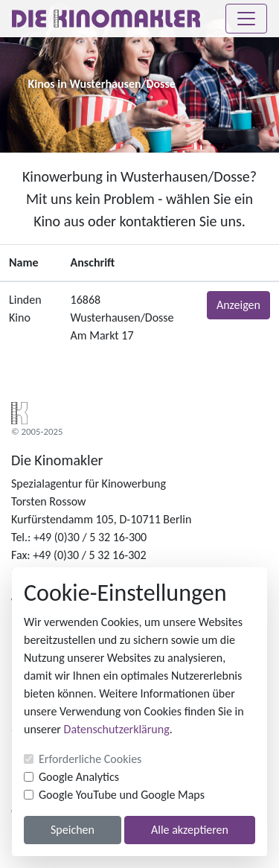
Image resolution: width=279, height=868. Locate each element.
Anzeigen (238, 305)
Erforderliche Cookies (90, 759)
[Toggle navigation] (246, 19)
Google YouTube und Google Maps (122, 795)
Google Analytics (79, 777)
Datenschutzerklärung (117, 729)
